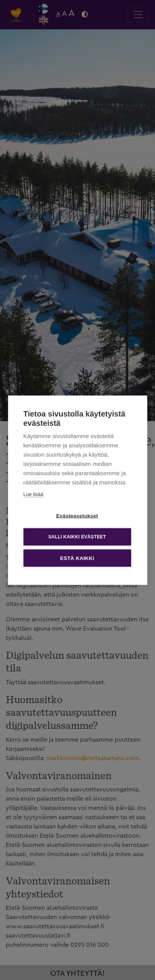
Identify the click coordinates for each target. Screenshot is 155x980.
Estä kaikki (77, 558)
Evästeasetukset (77, 515)
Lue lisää (33, 494)
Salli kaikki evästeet (77, 537)
